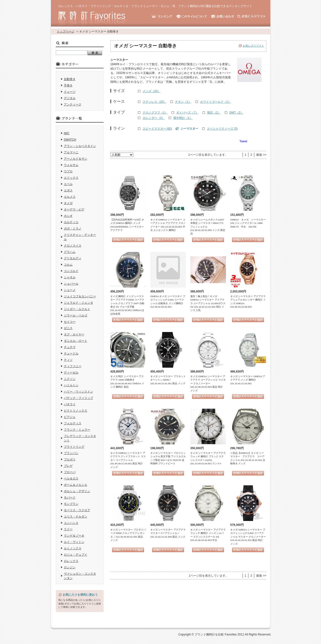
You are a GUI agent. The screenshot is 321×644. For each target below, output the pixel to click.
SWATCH (70, 140)
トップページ (66, 31)
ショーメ (70, 290)
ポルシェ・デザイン (77, 491)
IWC (67, 133)
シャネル (70, 277)
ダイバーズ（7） (187, 113)
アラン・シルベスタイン (80, 146)
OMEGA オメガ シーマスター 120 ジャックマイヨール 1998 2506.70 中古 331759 (248, 223)
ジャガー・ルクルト (77, 309)
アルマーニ (71, 152)
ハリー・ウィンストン (78, 392)
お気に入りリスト (253, 46)
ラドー (68, 529)
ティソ (68, 360)
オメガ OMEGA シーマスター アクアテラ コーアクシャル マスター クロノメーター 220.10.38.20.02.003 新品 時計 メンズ (208, 383)
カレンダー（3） (154, 118)
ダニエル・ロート (76, 341)
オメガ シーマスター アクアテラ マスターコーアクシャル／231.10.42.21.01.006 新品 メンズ (168, 533)
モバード (70, 498)
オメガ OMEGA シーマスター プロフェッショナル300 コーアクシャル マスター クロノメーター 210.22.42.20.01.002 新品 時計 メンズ (248, 537)
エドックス (71, 178)
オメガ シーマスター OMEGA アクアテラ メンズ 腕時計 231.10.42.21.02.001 (248, 380)
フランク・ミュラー (77, 430)
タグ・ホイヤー (74, 334)
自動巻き (70, 79)
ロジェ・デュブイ (76, 555)
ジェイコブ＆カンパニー (80, 296)
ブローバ (70, 472)
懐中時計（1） (183, 118)
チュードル (71, 353)
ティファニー (73, 366)
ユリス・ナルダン (76, 517)
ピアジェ (70, 417)
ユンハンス (71, 523)
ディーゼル (71, 373)
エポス (68, 190)
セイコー (70, 322)
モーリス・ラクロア (77, 510)
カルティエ (71, 222)
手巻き (68, 85)
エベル (68, 184)
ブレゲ (68, 466)
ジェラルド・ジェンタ (78, 303)
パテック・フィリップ (78, 398)
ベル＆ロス (71, 478)
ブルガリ (70, 459)
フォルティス (73, 423)
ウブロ (68, 171)
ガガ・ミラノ (73, 229)
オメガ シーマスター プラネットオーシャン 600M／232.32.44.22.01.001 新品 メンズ (168, 380)
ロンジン (70, 567)
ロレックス (71, 561)
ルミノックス (73, 548)
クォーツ (70, 92)
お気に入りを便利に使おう (80, 595)
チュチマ (70, 347)
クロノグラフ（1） (155, 113)
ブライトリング (74, 447)
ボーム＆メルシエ (76, 485)
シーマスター (189, 129)
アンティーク (73, 104)
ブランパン (71, 453)
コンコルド (71, 271)
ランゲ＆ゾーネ (74, 536)
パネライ (70, 404)
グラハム (70, 252)
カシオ (68, 216)
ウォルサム (71, 165)
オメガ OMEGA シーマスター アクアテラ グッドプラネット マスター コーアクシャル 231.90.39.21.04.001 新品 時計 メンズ (128, 460)
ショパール (71, 284)
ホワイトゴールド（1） (216, 102)
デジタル (70, 98)
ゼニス (68, 328)
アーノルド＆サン (76, 159)
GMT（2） (236, 113)
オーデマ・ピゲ (74, 209)
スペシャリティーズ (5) (222, 129)
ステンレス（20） (154, 102)
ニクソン (70, 379)
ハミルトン (71, 385)
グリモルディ (73, 258)
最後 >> (261, 155)
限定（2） (214, 113)
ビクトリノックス (76, 411)
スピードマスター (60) (157, 129)
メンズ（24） (151, 91)
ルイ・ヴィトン (74, 542)
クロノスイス (73, 246)
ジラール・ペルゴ (76, 315)
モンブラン (71, 504)
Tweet (243, 141)
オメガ (68, 203)
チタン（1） (183, 102)
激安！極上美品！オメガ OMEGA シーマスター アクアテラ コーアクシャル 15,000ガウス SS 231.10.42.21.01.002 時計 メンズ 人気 (208, 303)
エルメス (70, 197)
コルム (68, 265)
